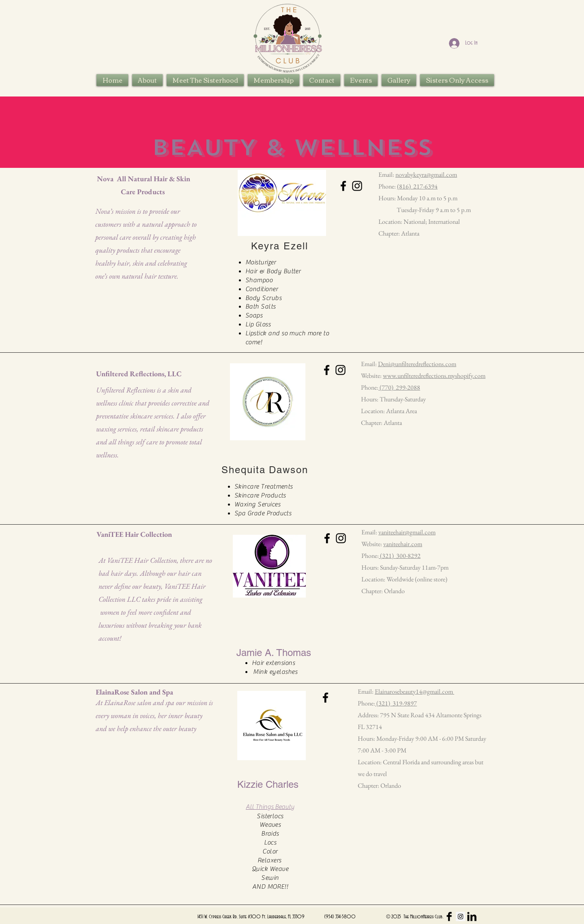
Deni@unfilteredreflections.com (417, 364)
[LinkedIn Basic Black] (472, 916)
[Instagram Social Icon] (461, 916)
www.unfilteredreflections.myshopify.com (434, 376)
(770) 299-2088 (399, 387)
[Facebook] (343, 186)
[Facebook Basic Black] (449, 916)
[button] (205, 80)
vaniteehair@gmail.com (407, 532)
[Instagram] (357, 186)
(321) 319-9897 (396, 703)
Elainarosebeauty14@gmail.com (414, 691)
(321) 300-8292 (400, 556)
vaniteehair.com (403, 544)
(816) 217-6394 (417, 186)
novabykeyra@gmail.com (426, 175)
